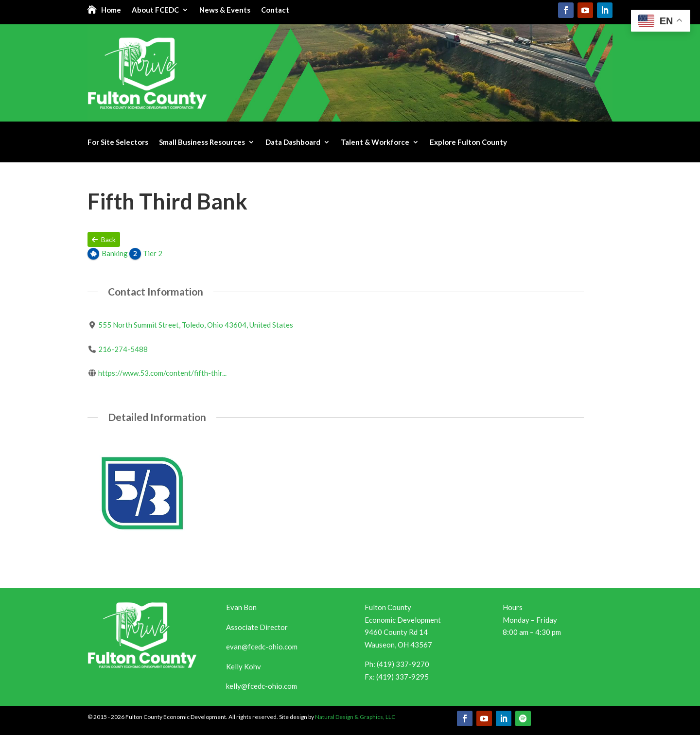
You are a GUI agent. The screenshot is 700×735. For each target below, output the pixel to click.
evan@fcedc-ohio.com (262, 647)
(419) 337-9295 (402, 677)
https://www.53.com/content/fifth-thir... (162, 373)
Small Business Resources (202, 142)
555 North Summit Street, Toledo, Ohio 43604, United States (196, 325)
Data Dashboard (293, 142)
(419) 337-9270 (403, 664)
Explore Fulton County (468, 142)
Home (111, 10)
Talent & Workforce (375, 142)
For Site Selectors (118, 142)
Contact (275, 10)
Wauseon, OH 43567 (398, 645)
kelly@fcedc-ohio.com (262, 686)
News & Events (225, 10)
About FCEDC (155, 10)
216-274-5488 (123, 349)
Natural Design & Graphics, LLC (355, 717)
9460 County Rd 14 (396, 632)
